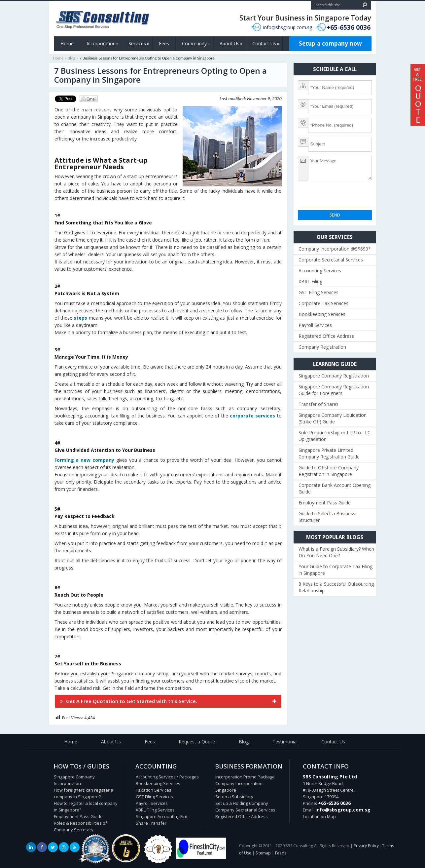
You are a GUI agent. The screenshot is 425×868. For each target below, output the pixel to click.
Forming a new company (84, 460)
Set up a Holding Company (242, 803)
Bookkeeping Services (322, 314)
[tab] (168, 701)
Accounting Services (320, 271)
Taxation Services (154, 790)
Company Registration (322, 347)
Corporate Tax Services (323, 303)
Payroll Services (315, 325)
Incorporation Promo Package (245, 777)
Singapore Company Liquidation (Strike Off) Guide (333, 418)
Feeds (281, 853)
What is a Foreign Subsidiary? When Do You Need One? (336, 552)
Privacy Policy (366, 846)
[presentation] (348, 197)
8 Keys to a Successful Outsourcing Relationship (336, 587)
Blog (71, 58)
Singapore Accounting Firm (162, 816)
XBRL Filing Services (155, 810)
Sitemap (263, 853)
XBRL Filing (310, 281)
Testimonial (285, 742)
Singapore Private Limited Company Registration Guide (329, 453)
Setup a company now (330, 43)
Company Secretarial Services (245, 810)
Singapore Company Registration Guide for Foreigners (334, 390)
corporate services (252, 416)
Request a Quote (197, 742)
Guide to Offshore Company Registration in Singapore (329, 471)
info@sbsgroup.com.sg (288, 27)
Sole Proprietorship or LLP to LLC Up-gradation (335, 436)
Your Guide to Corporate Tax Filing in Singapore (336, 570)
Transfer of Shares (319, 404)
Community (196, 44)
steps (80, 318)
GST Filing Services (319, 292)
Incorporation (103, 44)
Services (139, 44)
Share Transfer (151, 823)
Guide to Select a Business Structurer (327, 517)
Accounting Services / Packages (167, 777)
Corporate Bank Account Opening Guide (335, 488)
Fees (164, 43)
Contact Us (266, 44)
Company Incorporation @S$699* (335, 249)
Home (67, 43)
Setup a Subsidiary (234, 797)
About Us (231, 44)
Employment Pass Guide (325, 503)
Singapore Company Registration (334, 376)
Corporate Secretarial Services (331, 260)
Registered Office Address (326, 336)
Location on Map (319, 816)
